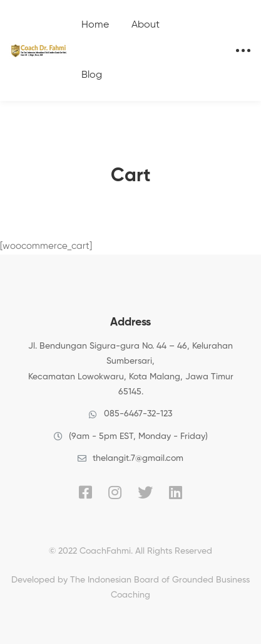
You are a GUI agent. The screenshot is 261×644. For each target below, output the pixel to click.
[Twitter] (145, 492)
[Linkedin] (176, 492)
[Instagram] (115, 492)
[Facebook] (85, 492)
